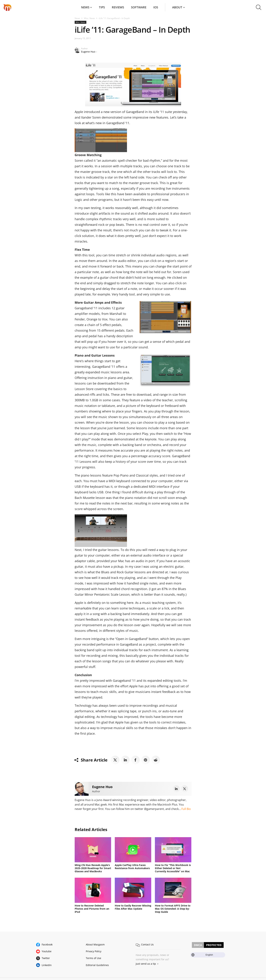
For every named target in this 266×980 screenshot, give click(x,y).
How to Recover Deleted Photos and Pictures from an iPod (92, 909)
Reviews (118, 7)
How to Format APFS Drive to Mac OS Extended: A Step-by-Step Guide (173, 909)
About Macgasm (95, 944)
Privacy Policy (94, 951)
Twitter (46, 958)
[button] (259, 7)
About (177, 7)
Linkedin (47, 965)
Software (139, 7)
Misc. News (89, 18)
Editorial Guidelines (97, 965)
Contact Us (147, 944)
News (85, 7)
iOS (156, 7)
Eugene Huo (88, 52)
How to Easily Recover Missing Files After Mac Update (133, 907)
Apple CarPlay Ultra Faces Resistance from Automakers (132, 867)
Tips (102, 7)
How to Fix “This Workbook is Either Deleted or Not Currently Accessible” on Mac (173, 868)
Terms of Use (93, 958)
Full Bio (186, 809)
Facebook (47, 944)
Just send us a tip (146, 964)
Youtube (47, 951)
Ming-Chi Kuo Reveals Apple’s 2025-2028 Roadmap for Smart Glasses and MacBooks (93, 868)
